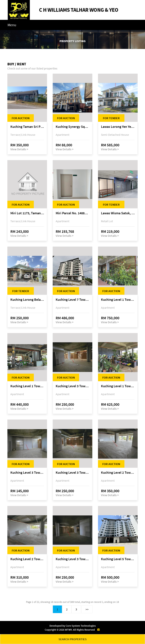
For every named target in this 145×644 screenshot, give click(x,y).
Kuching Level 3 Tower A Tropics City (72, 386)
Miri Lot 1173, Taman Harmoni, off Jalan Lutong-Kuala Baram (27, 213)
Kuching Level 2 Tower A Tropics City (118, 473)
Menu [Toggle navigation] (12, 25)
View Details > (19, 149)
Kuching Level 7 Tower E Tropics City (72, 300)
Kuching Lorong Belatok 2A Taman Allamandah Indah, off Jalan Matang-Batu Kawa (27, 300)
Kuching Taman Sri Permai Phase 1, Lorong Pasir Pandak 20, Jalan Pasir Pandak (27, 127)
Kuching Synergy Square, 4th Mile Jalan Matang (72, 127)
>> (87, 609)
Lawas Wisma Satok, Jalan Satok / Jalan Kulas (118, 213)
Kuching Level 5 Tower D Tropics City (118, 559)
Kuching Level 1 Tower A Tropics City (118, 300)
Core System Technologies (81, 626)
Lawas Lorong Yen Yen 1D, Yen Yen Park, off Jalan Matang (118, 127)
